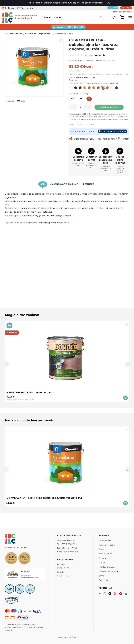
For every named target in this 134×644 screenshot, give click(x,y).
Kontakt (125, 139)
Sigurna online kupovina (120, 160)
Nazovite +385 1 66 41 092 (70, 27)
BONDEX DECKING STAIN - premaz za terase (30, 392)
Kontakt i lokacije (107, 545)
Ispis (21, 101)
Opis (43, 184)
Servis (101, 576)
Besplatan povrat (91, 158)
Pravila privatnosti (107, 567)
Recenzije (100, 55)
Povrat (102, 549)
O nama (103, 558)
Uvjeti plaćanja (81, 139)
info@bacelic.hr (71, 552)
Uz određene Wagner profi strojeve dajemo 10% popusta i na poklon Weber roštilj (66, 3)
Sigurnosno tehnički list (64, 184)
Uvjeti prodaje (105, 540)
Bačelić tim (104, 580)
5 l (89, 99)
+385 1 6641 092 (69, 544)
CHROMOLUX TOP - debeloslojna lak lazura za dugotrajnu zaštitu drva (44, 498)
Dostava (103, 562)
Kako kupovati (105, 554)
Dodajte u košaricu (109, 107)
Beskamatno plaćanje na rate (106, 160)
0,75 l (73, 99)
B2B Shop (113, 8)
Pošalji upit (126, 8)
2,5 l (82, 99)
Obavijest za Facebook (109, 571)
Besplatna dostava (78, 158)
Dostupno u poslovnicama (114, 131)
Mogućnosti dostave (106, 139)
